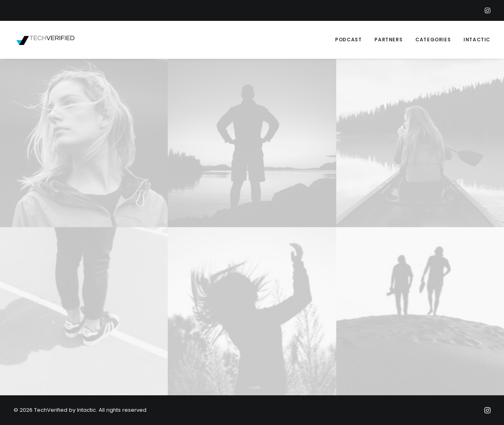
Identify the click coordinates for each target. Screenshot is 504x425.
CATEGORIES (433, 40)
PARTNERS (388, 40)
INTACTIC (477, 40)
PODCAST (348, 40)
